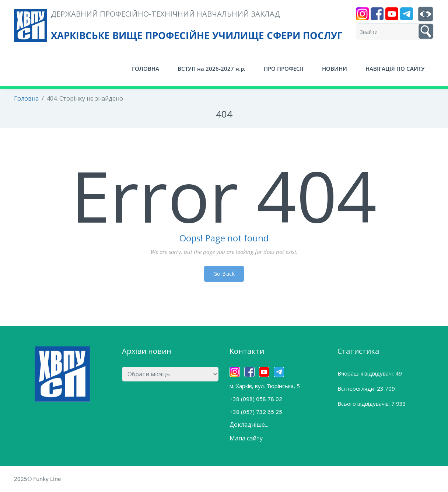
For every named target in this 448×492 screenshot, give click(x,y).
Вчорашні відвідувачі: (366, 373)
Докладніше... (249, 425)
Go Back (224, 274)
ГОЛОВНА (146, 69)
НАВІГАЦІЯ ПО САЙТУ (395, 69)
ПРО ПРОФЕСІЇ (284, 69)
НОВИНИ (335, 69)
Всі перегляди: (357, 388)
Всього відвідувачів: (364, 404)
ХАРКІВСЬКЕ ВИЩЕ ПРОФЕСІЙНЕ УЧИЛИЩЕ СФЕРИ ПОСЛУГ (197, 35)
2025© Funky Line (38, 479)
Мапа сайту (246, 438)
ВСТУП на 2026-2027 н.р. (211, 69)
